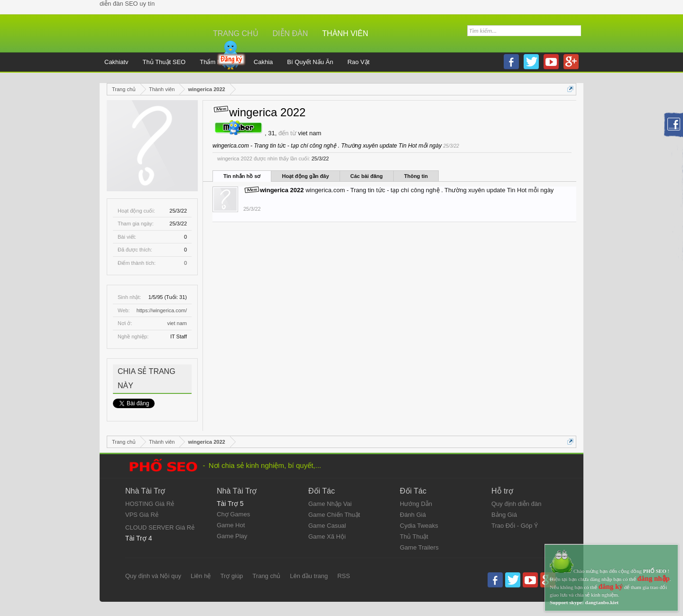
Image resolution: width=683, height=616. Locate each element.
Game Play (232, 536)
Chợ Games (233, 514)
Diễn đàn (291, 33)
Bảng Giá (504, 515)
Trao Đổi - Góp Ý (515, 526)
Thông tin (416, 176)
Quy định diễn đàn (516, 504)
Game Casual (327, 526)
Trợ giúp (231, 576)
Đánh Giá (413, 515)
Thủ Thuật (414, 537)
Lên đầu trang (309, 576)
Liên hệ (201, 576)
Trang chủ (236, 33)
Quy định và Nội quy (153, 576)
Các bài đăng (367, 176)
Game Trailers (419, 547)
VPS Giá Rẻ (142, 515)
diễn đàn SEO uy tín (127, 4)
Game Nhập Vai (330, 504)
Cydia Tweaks (419, 526)
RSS (344, 576)
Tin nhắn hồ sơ (242, 176)
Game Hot (231, 525)
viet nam (177, 323)
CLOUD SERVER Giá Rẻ (160, 527)
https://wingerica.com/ (162, 310)
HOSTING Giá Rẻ (150, 504)
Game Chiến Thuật (334, 515)
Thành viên (345, 33)
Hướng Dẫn (416, 504)
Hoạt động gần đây (305, 176)
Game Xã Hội (327, 537)
